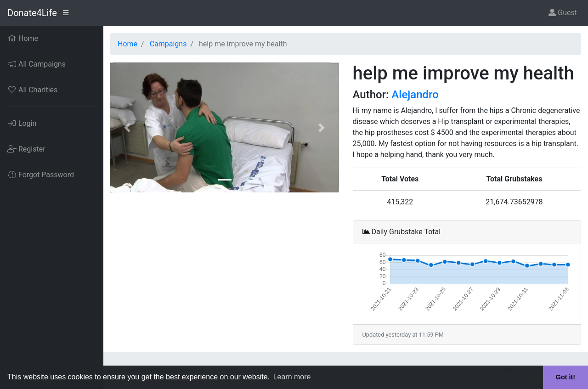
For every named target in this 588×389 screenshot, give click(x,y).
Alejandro (415, 95)
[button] (127, 127)
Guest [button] (563, 13)
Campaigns (168, 44)
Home (127, 44)
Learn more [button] (292, 377)
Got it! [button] (565, 377)
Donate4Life (32, 13)
